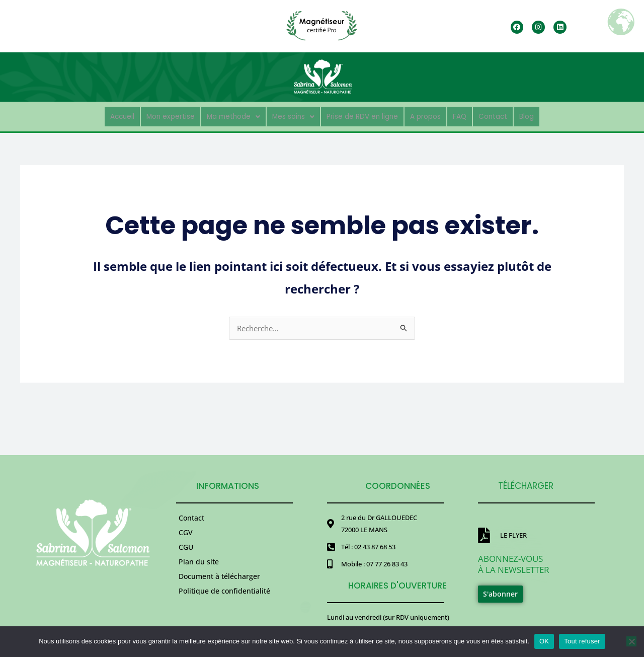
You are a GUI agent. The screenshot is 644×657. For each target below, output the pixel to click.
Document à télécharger (219, 591)
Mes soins (290, 115)
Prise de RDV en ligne (367, 115)
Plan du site (199, 573)
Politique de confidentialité (224, 609)
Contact (514, 115)
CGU (186, 555)
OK (544, 641)
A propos (438, 115)
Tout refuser (582, 641)
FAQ (477, 115)
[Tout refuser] (631, 641)
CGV (186, 536)
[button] (224, 115)
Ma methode (224, 115)
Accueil (99, 115)
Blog (551, 115)
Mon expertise (153, 115)
